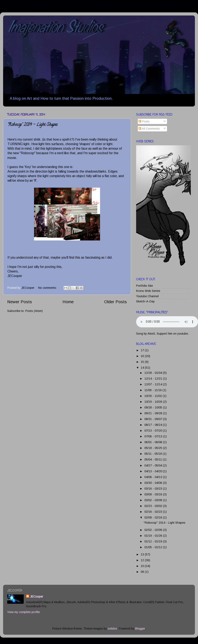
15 (143, 362)
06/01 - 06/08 (154, 442)
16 (143, 356)
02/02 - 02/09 (154, 530)
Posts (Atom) (34, 311)
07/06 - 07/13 (154, 436)
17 (143, 350)
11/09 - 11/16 (153, 390)
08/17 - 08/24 (154, 425)
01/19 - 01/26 (154, 536)
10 (143, 566)
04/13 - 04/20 (154, 471)
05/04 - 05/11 (154, 459)
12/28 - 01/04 (154, 373)
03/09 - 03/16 (154, 494)
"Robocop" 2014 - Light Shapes (32, 125)
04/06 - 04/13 (154, 477)
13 (143, 554)
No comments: (48, 288)
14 (143, 368)
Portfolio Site (144, 286)
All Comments (149, 129)
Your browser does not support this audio (167, 322)
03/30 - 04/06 (154, 483)
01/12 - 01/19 (154, 541)
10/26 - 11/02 (154, 396)
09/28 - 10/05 (154, 407)
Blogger (140, 629)
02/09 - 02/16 (154, 517)
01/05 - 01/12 (154, 547)
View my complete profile (24, 612)
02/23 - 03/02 (154, 506)
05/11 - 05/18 (154, 454)
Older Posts (115, 302)
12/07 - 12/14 (154, 384)
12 (143, 560)
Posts (144, 121)
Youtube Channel (147, 296)
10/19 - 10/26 (154, 402)
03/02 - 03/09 (154, 500)
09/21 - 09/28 (154, 413)
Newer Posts (20, 302)
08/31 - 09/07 (154, 419)
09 (143, 572)
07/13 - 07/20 (154, 431)
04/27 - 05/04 (154, 465)
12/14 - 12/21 (154, 379)
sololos (112, 629)
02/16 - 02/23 (154, 512)
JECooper (37, 597)
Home (68, 302)
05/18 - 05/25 (154, 448)
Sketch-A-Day (145, 301)
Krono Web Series (148, 291)
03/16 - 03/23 (154, 489)
